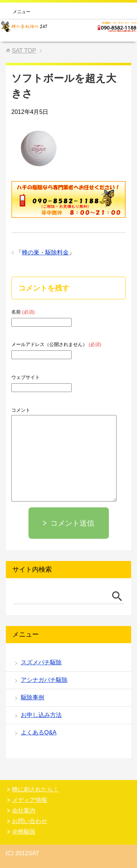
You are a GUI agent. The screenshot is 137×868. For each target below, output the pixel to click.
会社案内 (24, 811)
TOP (24, 51)
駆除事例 (33, 697)
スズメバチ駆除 (41, 662)
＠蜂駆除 (24, 832)
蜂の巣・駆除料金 (45, 252)
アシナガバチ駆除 (44, 680)
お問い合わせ (30, 821)
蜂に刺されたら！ (35, 789)
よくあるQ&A (39, 732)
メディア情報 (30, 800)
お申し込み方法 (41, 715)
